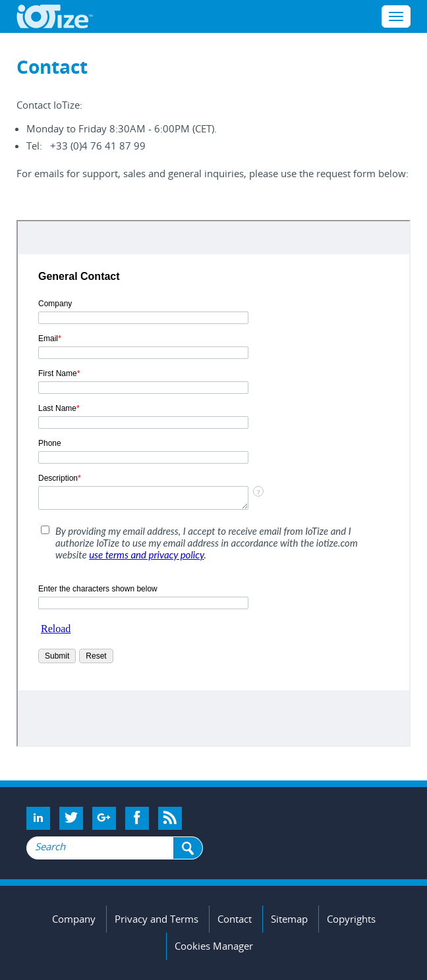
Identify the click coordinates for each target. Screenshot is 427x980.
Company (74, 919)
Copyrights (351, 919)
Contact (235, 919)
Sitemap (289, 919)
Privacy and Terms (157, 919)
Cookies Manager (214, 946)
